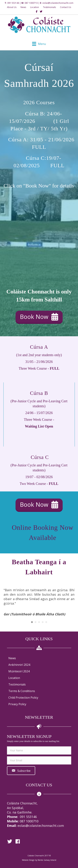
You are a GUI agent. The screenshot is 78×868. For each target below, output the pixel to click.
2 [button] (36, 622)
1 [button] (32, 622)
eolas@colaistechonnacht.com (58, 3)
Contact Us (66, 7)
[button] (39, 317)
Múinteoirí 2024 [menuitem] (19, 671)
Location (35, 7)
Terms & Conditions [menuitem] (22, 691)
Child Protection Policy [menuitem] (23, 698)
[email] (39, 760)
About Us (12, 7)
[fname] (39, 750)
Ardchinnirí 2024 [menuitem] (19, 665)
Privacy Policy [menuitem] (17, 704)
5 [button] (46, 622)
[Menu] (39, 44)
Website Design (28, 860)
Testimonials (49, 7)
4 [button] (43, 622)
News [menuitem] (12, 658)
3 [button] (39, 622)
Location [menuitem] (14, 678)
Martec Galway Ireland (47, 860)
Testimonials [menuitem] (17, 684)
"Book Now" (37, 186)
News (23, 7)
